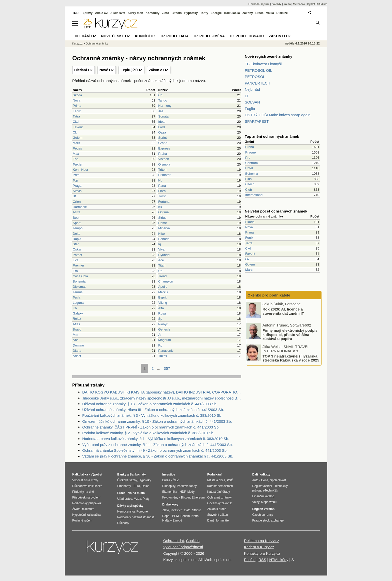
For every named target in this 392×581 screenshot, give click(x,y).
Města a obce (216, 480)
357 (167, 368)
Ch (160, 95)
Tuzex (163, 356)
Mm (75, 335)
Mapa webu (269, 502)
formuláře (222, 520)
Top (75, 180)
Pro (248, 158)
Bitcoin (177, 13)
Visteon (164, 159)
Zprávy (88, 13)
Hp (160, 180)
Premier (78, 265)
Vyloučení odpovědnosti (183, 547)
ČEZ (176, 480)
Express (164, 148)
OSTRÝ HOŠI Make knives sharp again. (278, 115)
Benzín (185, 516)
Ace (161, 260)
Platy (146, 499)
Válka (270, 13)
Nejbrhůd (252, 89)
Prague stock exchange (268, 520)
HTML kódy (279, 560)
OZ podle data (174, 36)
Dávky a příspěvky (130, 506)
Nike (161, 234)
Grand (163, 143)
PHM (175, 516)
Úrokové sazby (127, 480)
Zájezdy (276, 4)
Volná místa (136, 493)
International (254, 195)
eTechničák (270, 490)
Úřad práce (125, 499)
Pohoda (164, 239)
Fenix (77, 111)
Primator (164, 175)
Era (75, 271)
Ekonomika (170, 492)
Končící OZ (145, 36)
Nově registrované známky (268, 56)
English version (263, 509)
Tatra (76, 116)
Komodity (152, 13)
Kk (160, 207)
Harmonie (80, 207)
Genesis (164, 329)
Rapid (77, 239)
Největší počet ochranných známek (276, 211)
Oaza (162, 132)
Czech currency (263, 515)
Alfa (161, 308)
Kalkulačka (232, 13)
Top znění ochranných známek (272, 136)
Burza (166, 480)
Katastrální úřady (219, 492)
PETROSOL (255, 77)
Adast (77, 356)
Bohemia (79, 281)
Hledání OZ (83, 70)
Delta (76, 234)
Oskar (77, 249)
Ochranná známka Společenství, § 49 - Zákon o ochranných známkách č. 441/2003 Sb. (155, 450)
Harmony (165, 106)
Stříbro (196, 510)
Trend (162, 276)
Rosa (162, 313)
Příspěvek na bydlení (86, 497)
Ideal (162, 122)
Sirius (162, 218)
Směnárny (124, 486)
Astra (76, 212)
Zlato (166, 13)
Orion (77, 202)
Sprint (162, 138)
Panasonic (166, 351)
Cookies (193, 541)
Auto (255, 480)
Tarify (204, 13)
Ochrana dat (174, 541)
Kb (75, 308)
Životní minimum (83, 509)
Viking (163, 303)
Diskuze (282, 13)
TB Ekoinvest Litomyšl (263, 64)
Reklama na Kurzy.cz (262, 541)
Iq (160, 244)
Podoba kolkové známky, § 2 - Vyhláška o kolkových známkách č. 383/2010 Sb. (148, 433)
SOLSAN (252, 102)
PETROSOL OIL (258, 70)
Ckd (76, 122)
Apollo (163, 287)
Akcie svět (118, 13)
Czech (250, 184)
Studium (322, 4)
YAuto (287, 4)
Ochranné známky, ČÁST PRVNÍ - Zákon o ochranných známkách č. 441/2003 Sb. (151, 427)
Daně (211, 520)
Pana (162, 186)
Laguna (78, 303)
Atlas (76, 324)
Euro (137, 486)
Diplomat (79, 287)
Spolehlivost (278, 480)
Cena (265, 480)
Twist (162, 196)
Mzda (137, 499)
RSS (262, 560)
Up (160, 271)
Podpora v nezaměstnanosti (136, 517)
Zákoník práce (217, 509)
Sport (77, 223)
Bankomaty (138, 474)
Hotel (249, 168)
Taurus (78, 292)
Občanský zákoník (219, 503)
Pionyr (163, 324)
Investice (169, 474)
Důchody (123, 523)
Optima (163, 212)
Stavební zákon (218, 515)
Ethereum (198, 497)
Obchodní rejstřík (259, 4)
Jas (161, 111)
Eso (75, 159)
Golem (77, 138)
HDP (183, 492)
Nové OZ (107, 70)
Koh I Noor (80, 170)
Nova (76, 100)
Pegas (77, 148)
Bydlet (311, 4)
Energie (216, 13)
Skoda (77, 95)
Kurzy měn (135, 13)
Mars (76, 143)
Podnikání (214, 474)
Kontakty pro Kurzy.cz (262, 553)
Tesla (76, 297)
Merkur (163, 292)
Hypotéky (191, 13)
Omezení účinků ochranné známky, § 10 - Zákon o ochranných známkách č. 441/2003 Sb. (157, 421)
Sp (160, 319)
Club (249, 190)
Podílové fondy (187, 486)
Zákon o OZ (159, 70)
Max (76, 154)
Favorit (78, 127)
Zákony (247, 13)
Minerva (164, 228)
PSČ (230, 480)
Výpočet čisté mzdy (85, 480)
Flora (162, 191)
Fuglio (250, 109)
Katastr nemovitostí (220, 486)
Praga (77, 186)
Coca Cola (80, 276)
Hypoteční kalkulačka (86, 515)
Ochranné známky (97, 43)
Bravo (77, 329)
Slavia (77, 191)
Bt (74, 196)
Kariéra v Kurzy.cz (259, 547)
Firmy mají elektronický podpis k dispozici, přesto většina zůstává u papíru (290, 334)
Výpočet (96, 474)
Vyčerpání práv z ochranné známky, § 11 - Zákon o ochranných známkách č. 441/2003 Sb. (157, 445)
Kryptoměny (170, 497)
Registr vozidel (262, 486)
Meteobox (299, 4)
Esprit (162, 297)
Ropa (166, 516)
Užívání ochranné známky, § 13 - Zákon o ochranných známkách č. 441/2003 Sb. (150, 404)
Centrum (251, 163)
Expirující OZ (131, 70)
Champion (166, 281)
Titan (162, 265)
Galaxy (78, 313)
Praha (163, 154)
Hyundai (164, 255)
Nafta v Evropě (172, 520)
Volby (256, 502)
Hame (163, 223)
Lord (161, 127)
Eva (75, 260)
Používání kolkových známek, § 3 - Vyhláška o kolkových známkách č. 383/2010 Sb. (152, 415)
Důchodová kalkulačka (87, 486)
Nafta (195, 516)
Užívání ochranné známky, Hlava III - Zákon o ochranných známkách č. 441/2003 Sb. (153, 410)
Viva (161, 249)
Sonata (163, 116)
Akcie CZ (101, 13)
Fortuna (164, 202)
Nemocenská (126, 511)
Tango (163, 100)
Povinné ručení (82, 520)
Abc (75, 340)
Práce (260, 13)
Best (76, 218)
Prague (250, 152)
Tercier (78, 164)
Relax (77, 319)
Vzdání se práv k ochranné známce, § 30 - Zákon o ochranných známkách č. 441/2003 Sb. (158, 456)
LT (247, 96)
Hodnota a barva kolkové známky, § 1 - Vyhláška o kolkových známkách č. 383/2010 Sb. (156, 439)
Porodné (142, 511)
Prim (76, 175)
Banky (122, 474)
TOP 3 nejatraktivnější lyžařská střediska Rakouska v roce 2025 (291, 358)
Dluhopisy (169, 486)
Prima (77, 106)
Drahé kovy (170, 504)
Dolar (145, 486)
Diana (77, 351)
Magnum (165, 340)
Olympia (164, 164)
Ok (75, 132)
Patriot (77, 255)
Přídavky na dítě (83, 492)
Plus (248, 179)
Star (76, 244)
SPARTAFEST (257, 121)
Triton (162, 170)
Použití (250, 560)
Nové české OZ (116, 36)
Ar (160, 335)
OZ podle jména (209, 36)
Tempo (78, 228)
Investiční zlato (180, 510)
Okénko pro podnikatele (269, 295)
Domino (78, 345)
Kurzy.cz (77, 43)
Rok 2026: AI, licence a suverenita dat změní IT (283, 311)
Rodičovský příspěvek (87, 503)
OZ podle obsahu (247, 36)
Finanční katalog (263, 496)
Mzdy (191, 492)
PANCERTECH (257, 83)
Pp (160, 345)
